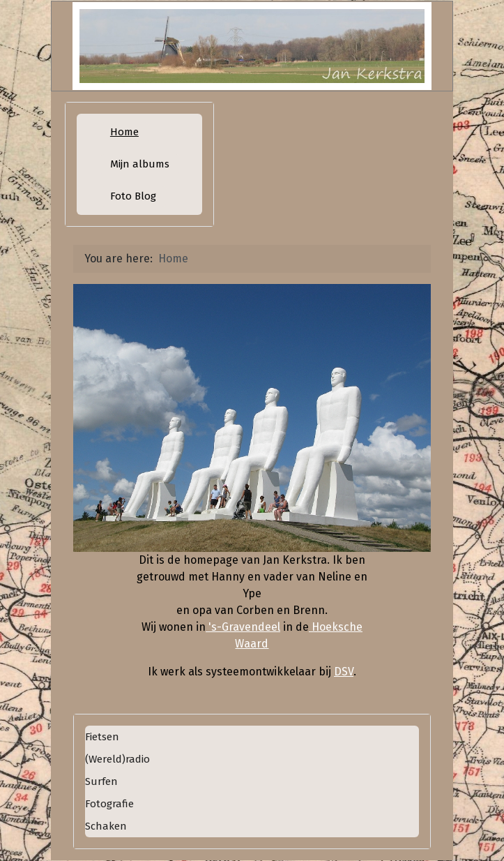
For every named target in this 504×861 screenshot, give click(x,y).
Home (124, 132)
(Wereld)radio (117, 759)
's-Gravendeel (243, 627)
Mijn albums (140, 164)
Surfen (101, 781)
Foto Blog (133, 196)
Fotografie (109, 804)
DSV (344, 672)
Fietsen (102, 737)
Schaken (106, 826)
